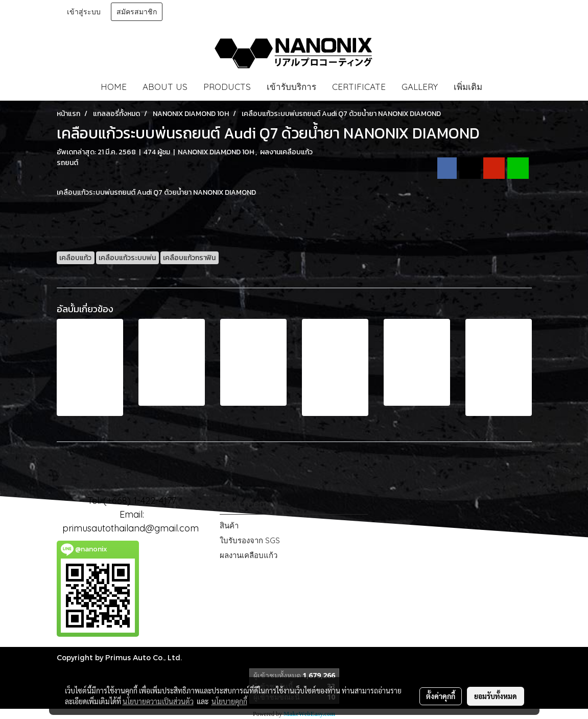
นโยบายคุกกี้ (229, 701)
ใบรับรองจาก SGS (250, 540)
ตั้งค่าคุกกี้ (441, 696)
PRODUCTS (227, 87)
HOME (114, 87)
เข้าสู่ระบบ (84, 12)
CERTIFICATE (359, 87)
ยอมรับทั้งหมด (496, 696)
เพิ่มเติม (468, 87)
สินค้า (229, 526)
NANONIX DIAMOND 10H (217, 152)
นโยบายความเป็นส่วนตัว (158, 701)
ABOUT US (165, 87)
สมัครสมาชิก (137, 12)
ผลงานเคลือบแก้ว (249, 555)
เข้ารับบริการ (291, 87)
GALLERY (420, 87)
